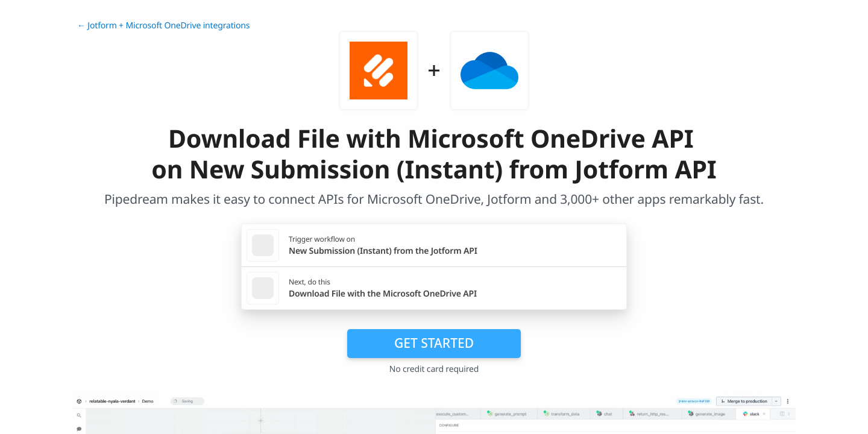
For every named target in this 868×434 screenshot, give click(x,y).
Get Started (434, 343)
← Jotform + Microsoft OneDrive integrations (163, 26)
